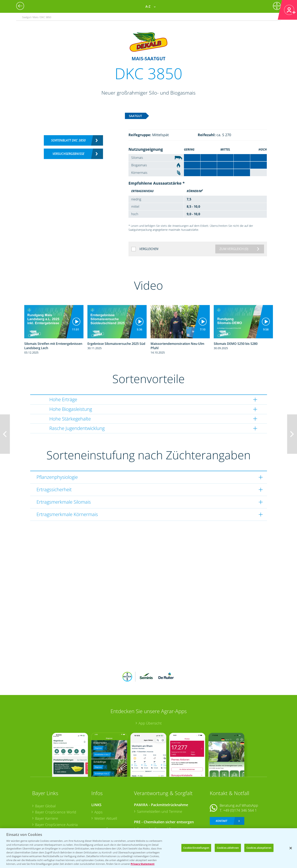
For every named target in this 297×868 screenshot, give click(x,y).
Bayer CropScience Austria (56, 799)
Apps (98, 786)
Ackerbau (102, 811)
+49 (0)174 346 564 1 (240, 784)
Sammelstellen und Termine (160, 786)
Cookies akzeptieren (259, 848)
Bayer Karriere (47, 793)
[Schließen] (291, 848)
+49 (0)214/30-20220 (240, 812)
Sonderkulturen (107, 823)
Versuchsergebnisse (68, 154)
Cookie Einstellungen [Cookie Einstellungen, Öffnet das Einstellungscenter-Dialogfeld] (196, 848)
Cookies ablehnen (228, 848)
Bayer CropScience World (56, 786)
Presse (40, 811)
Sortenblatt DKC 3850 (68, 140)
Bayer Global (45, 780)
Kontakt (221, 795)
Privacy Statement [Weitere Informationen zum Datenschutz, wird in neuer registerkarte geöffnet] (143, 864)
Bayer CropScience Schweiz (57, 805)
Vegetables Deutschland (55, 818)
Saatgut (100, 817)
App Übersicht (150, 697)
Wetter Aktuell (106, 793)
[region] (148, 848)
